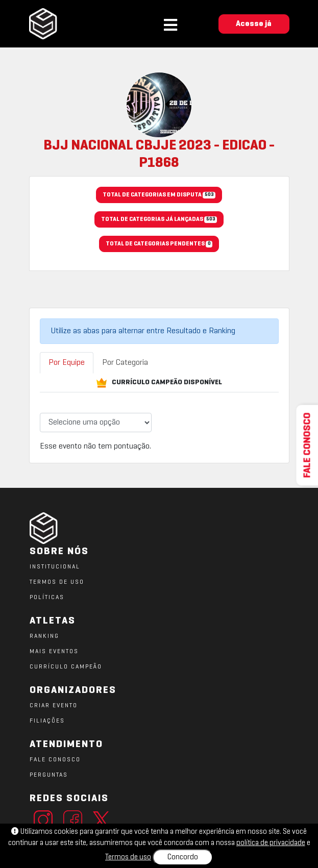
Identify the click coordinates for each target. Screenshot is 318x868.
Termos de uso (128, 857)
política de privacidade (271, 843)
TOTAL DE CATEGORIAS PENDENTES (159, 244)
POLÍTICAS (47, 598)
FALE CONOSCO (55, 760)
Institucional (55, 567)
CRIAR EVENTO (54, 706)
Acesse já (254, 24)
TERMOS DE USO (57, 582)
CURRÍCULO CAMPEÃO (66, 667)
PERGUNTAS (49, 775)
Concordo (183, 857)
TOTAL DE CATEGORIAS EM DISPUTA (159, 195)
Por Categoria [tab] (125, 363)
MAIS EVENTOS (54, 652)
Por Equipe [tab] (67, 363)
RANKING (44, 636)
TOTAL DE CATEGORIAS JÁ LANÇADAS (159, 220)
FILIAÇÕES (47, 721)
